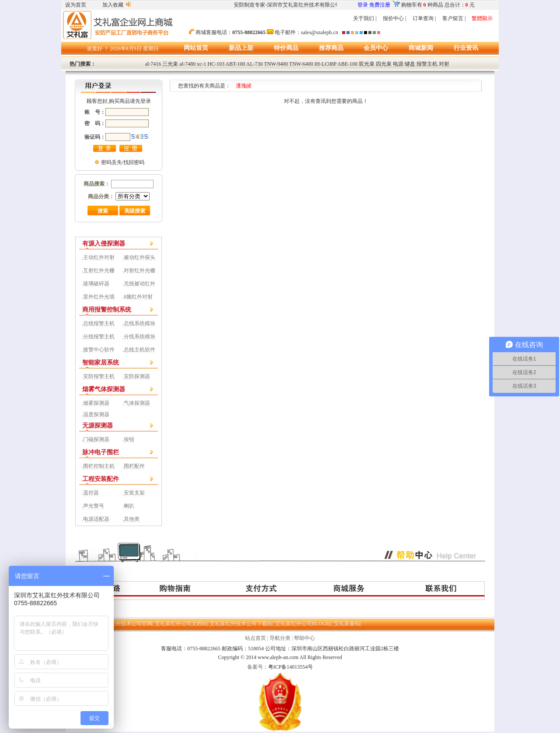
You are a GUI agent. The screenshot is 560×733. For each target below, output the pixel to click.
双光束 (367, 64)
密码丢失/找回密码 (123, 162)
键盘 (410, 64)
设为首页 (76, 5)
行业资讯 (466, 48)
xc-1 (201, 64)
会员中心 (376, 48)
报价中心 (393, 18)
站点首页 (255, 638)
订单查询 (423, 18)
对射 (444, 64)
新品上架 (241, 48)
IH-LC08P (325, 64)
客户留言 (453, 18)
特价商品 (286, 48)
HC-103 (216, 64)
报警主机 (427, 64)
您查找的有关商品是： (210, 86)
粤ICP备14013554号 (291, 667)
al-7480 (187, 64)
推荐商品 (331, 48)
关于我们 (364, 18)
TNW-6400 (301, 64)
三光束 (170, 64)
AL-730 (255, 64)
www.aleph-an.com (278, 657)
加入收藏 (113, 5)
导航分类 (280, 638)
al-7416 (153, 64)
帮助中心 (304, 638)
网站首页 (196, 48)
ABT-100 (235, 64)
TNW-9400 (276, 64)
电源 (398, 64)
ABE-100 (347, 64)
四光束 (384, 64)
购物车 (409, 5)
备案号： (258, 667)
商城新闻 (421, 48)
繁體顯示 (482, 18)
